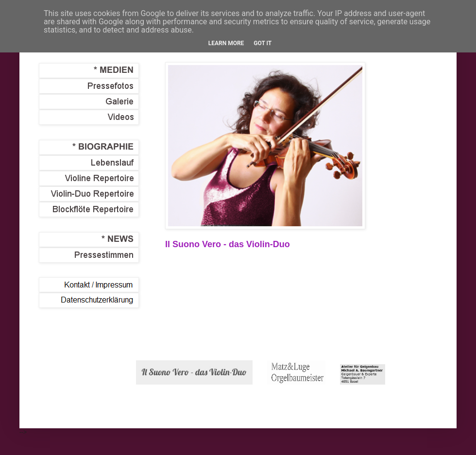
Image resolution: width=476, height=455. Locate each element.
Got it (263, 43)
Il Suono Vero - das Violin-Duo (228, 244)
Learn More (226, 43)
